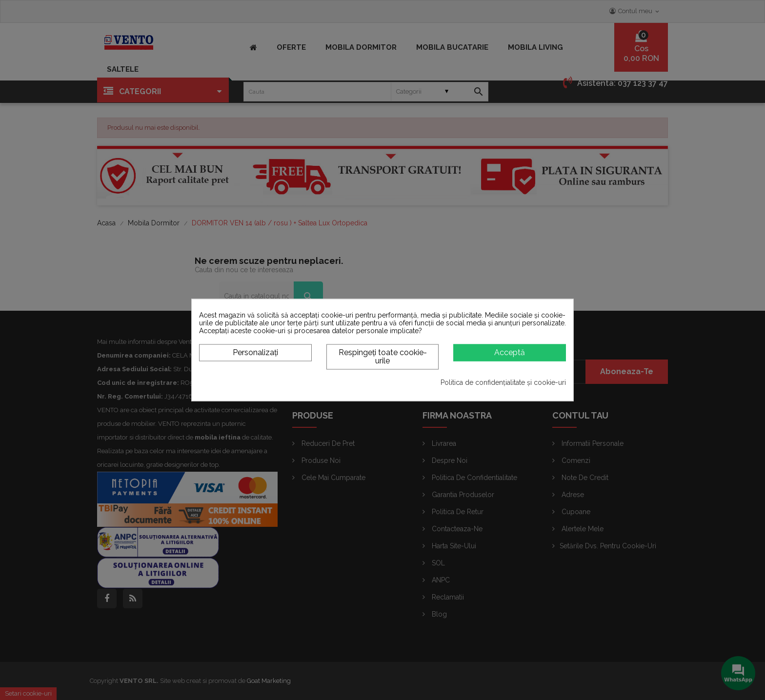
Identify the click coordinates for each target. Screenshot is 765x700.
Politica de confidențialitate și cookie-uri (503, 382)
